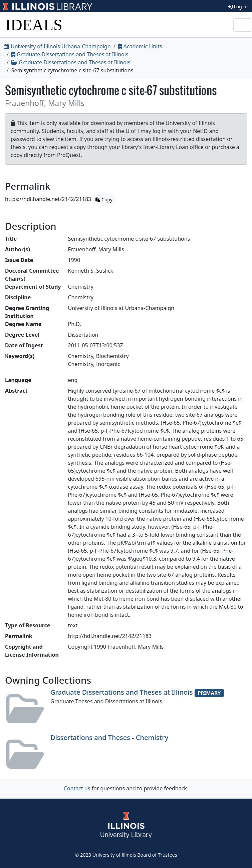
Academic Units (140, 46)
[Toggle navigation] (243, 25)
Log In (238, 6)
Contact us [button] (77, 788)
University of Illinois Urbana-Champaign (57, 46)
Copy (104, 199)
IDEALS (34, 25)
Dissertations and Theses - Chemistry (109, 737)
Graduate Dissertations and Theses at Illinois (70, 54)
